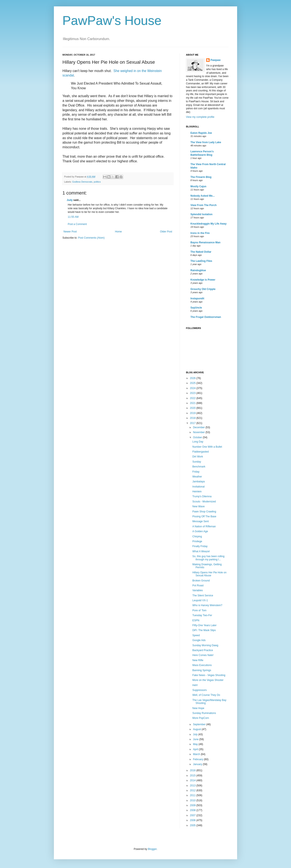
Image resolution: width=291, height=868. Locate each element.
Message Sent (201, 521)
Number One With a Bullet (207, 447)
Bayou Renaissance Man (205, 242)
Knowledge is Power (203, 280)
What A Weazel (201, 551)
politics (97, 182)
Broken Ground (201, 581)
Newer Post (70, 232)
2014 (193, 780)
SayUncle (196, 308)
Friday (196, 472)
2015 (193, 776)
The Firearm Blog (201, 177)
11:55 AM (73, 217)
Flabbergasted (201, 452)
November (199, 432)
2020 (193, 408)
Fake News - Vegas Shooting (209, 675)
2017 (193, 423)
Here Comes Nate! (203, 655)
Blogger (152, 849)
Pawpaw (215, 60)
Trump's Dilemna (202, 496)
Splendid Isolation (201, 214)
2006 (193, 820)
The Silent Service (203, 595)
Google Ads (199, 640)
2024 (193, 388)
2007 (193, 815)
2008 (193, 810)
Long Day (198, 442)
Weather (197, 477)
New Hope (198, 708)
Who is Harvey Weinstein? (207, 605)
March (197, 754)
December (199, 427)
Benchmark (199, 467)
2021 (193, 403)
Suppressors (200, 690)
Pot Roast (198, 585)
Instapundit (197, 298)
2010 (193, 800)
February (198, 759)
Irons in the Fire (200, 233)
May (196, 744)
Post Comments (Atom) (91, 238)
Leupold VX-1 (200, 600)
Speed (196, 635)
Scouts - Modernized (204, 502)
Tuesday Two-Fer (202, 615)
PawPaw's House (112, 21)
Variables (198, 590)
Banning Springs (202, 670)
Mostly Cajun (198, 186)
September (200, 724)
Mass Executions (202, 665)
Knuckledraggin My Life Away (208, 224)
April (196, 749)
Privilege (197, 541)
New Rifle (198, 660)
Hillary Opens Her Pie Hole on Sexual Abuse (209, 574)
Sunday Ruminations (204, 713)
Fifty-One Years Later (204, 625)
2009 (193, 805)
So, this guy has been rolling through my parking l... (208, 558)
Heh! (195, 685)
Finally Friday (200, 546)
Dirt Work (198, 457)
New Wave (199, 506)
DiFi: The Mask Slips (204, 630)
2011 (193, 795)
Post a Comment (77, 224)
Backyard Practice (203, 650)
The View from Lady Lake (206, 142)
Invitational (198, 487)
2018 (193, 418)
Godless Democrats (82, 182)
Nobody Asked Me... (203, 196)
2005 (193, 825)
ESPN (196, 620)
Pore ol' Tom (199, 610)
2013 (193, 786)
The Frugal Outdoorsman (206, 317)
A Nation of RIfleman (204, 526)
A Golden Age (200, 531)
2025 (193, 383)
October (198, 437)
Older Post (166, 232)
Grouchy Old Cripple (203, 289)
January (198, 764)
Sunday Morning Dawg (205, 645)
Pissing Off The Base (204, 516)
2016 (193, 770)
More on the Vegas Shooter (208, 680)
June (196, 739)
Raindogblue (198, 270)
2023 (193, 393)
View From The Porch (203, 205)
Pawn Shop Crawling (204, 512)
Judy (70, 200)
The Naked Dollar (201, 252)
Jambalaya (199, 482)
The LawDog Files (201, 261)
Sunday (197, 462)
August (197, 729)
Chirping (197, 536)
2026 (193, 378)
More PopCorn (201, 718)
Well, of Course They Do (206, 695)
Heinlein (197, 492)
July (196, 734)
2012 (193, 790)
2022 (193, 398)
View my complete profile (200, 117)
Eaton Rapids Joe (201, 133)
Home (118, 232)
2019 (193, 413)
